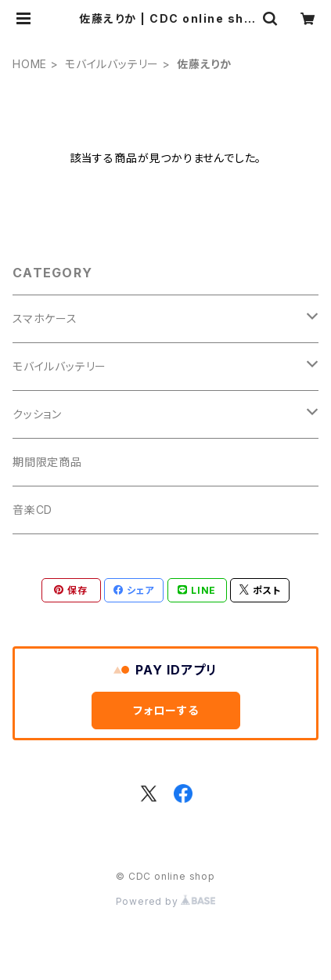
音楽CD (32, 510)
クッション (37, 414)
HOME (30, 64)
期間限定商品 (47, 462)
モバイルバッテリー (112, 64)
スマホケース (45, 318)
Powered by (166, 901)
